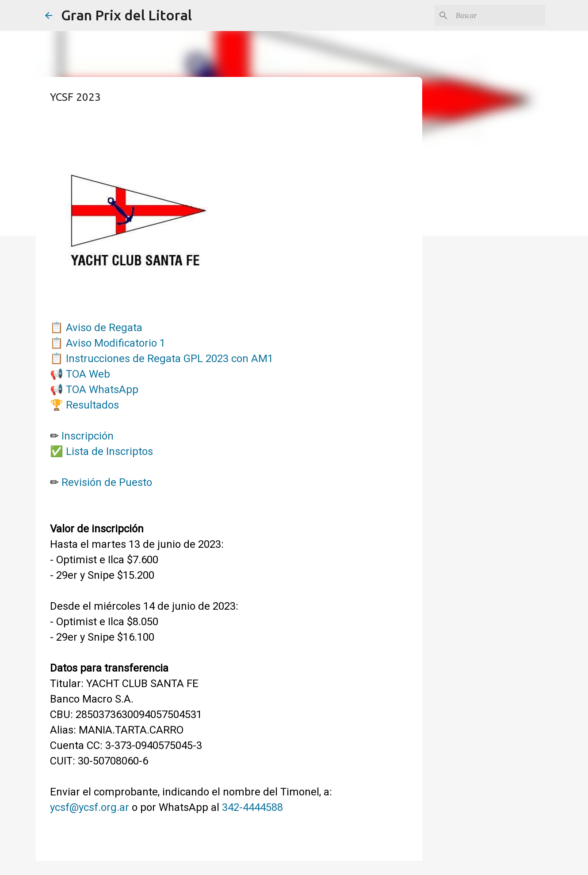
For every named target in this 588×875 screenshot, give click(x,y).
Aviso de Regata (104, 328)
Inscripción (88, 436)
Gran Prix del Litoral (126, 15)
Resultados (92, 405)
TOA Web (88, 374)
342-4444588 (252, 807)
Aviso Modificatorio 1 (116, 343)
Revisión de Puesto (107, 482)
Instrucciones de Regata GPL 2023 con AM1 (170, 359)
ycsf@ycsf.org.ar (90, 807)
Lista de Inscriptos (109, 451)
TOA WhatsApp (102, 390)
